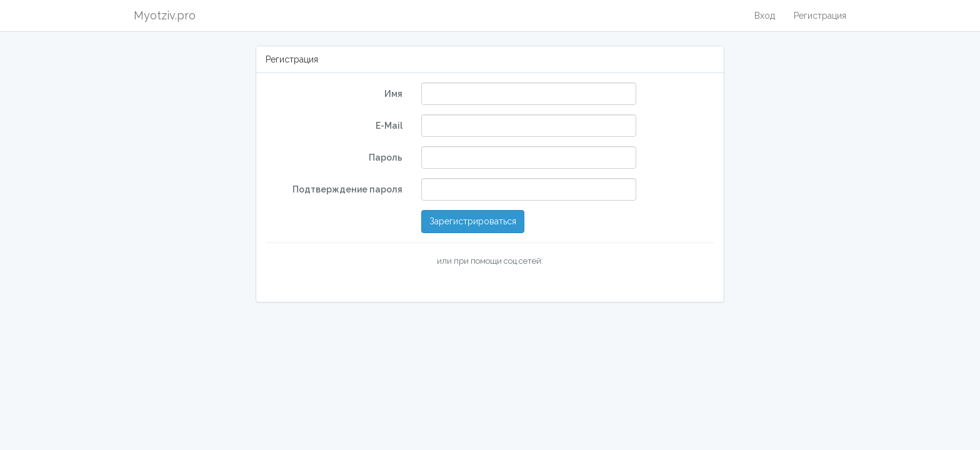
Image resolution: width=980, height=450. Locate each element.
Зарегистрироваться (473, 221)
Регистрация (820, 16)
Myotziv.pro (165, 15)
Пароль (386, 157)
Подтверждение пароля (347, 189)
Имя (393, 94)
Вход (765, 16)
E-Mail (389, 126)
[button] (421, 282)
